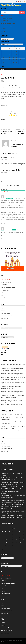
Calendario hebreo (5, 290)
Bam (8, 642)
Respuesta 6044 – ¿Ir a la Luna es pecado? (12, 415)
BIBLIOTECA (5, 21)
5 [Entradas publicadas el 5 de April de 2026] (3, 54)
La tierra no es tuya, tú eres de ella (10, 170)
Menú (3, 69)
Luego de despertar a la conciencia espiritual (13, 164)
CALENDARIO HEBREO (7, 26)
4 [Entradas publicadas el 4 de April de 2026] (23, 52)
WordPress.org (5, 318)
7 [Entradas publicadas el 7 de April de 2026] (10, 54)
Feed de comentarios (6, 316)
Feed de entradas (5, 313)
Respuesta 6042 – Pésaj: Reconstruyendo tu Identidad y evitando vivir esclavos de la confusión (12, 507)
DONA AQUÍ (12, 270)
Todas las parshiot (6, 34)
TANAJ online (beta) (7, 18)
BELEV (3, 31)
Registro (3, 308)
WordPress (3, 642)
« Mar (3, 67)
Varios (2, 75)
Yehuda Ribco (8, 81)
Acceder (3, 311)
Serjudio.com (12, 640)
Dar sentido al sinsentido (7, 158)
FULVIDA (4, 29)
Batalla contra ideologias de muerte (10, 431)
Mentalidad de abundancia (16, 405)
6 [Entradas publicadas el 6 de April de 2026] (6, 54)
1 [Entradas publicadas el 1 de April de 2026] (13, 52)
